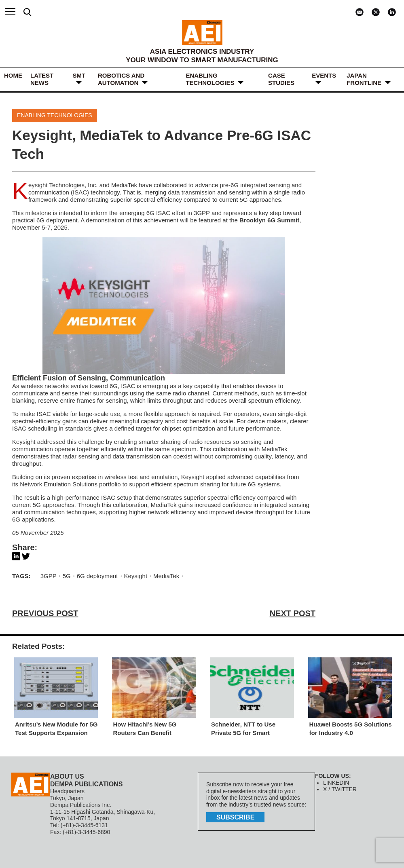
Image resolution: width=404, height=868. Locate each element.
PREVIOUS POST (45, 613)
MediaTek (124, 185)
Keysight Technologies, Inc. (63, 185)
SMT (79, 75)
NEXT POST (293, 613)
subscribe (235, 817)
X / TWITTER (340, 789)
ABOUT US (67, 776)
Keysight (136, 576)
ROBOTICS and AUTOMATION (121, 79)
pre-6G (229, 185)
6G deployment (57, 220)
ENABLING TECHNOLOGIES (210, 79)
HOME (13, 75)
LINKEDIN (336, 783)
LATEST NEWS (42, 79)
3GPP (49, 576)
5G (67, 576)
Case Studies (281, 79)
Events (324, 75)
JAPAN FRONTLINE (364, 79)
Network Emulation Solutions (59, 484)
